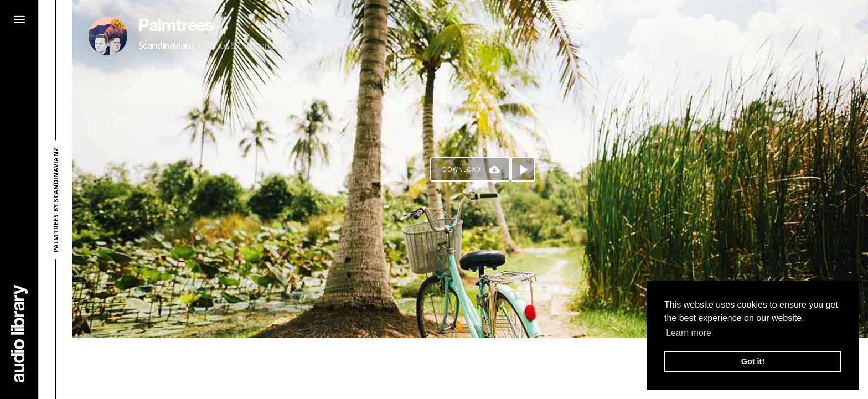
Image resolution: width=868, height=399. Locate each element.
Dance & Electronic (239, 45)
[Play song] (523, 169)
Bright (298, 45)
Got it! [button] (753, 361)
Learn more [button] (689, 333)
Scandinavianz (166, 45)
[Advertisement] (470, 369)
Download (462, 169)
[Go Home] (19, 333)
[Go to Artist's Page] (108, 36)
